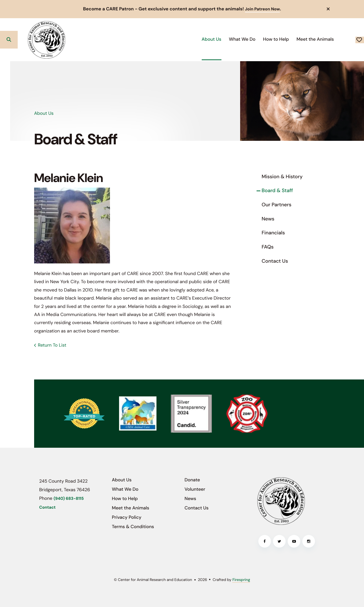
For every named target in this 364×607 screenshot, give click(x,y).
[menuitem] (175, 39)
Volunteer (195, 489)
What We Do (206, 39)
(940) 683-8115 (69, 498)
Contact (47, 507)
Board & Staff (277, 191)
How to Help (240, 39)
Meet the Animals (279, 39)
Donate (342, 39)
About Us (175, 39)
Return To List (52, 345)
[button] (328, 9)
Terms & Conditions (133, 527)
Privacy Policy (127, 517)
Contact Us (275, 261)
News (268, 219)
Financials (273, 233)
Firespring (241, 579)
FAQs (268, 247)
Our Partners (277, 205)
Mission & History (282, 176)
